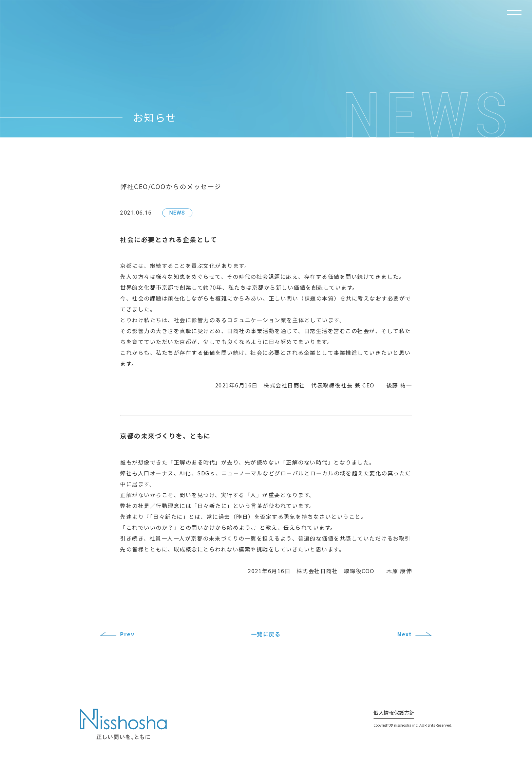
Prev (127, 634)
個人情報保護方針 (394, 713)
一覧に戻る (266, 634)
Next (405, 634)
